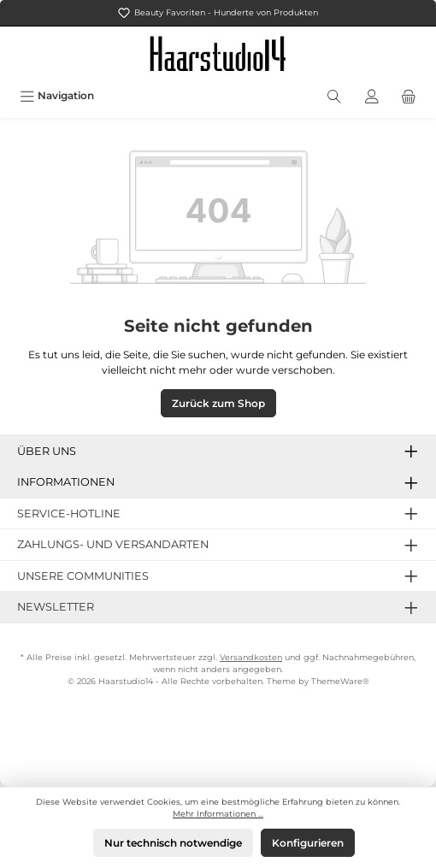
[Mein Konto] (372, 95)
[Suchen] (334, 95)
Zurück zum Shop (218, 403)
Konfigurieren (308, 843)
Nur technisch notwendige (173, 843)
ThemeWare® (340, 681)
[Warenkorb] (409, 95)
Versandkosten (251, 657)
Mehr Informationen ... (218, 814)
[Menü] (57, 95)
